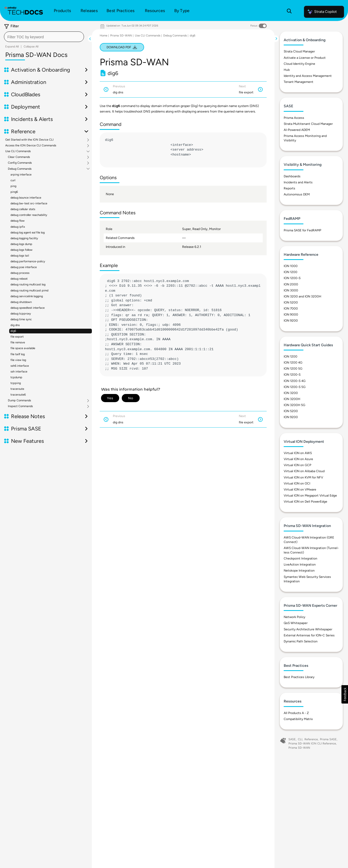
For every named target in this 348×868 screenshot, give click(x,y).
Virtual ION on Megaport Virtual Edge (310, 496)
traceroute (17, 389)
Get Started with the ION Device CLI (29, 140)
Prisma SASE (26, 429)
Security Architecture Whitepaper (308, 629)
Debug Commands (20, 169)
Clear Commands (19, 157)
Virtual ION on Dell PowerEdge (305, 502)
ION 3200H (292, 399)
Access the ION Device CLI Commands (31, 146)
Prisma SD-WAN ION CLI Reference (312, 744)
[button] (345, 694)
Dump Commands (19, 401)
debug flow (18, 221)
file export (17, 337)
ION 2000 (291, 284)
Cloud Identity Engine (299, 64)
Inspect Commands (20, 406)
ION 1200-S (292, 278)
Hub (287, 70)
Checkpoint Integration (300, 558)
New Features (27, 441)
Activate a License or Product (305, 58)
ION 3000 (291, 290)
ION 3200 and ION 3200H (302, 296)
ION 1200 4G (293, 363)
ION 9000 (291, 315)
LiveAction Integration (300, 565)
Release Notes (28, 416)
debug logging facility (24, 238)
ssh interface (19, 372)
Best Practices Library (299, 677)
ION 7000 (291, 308)
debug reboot (19, 279)
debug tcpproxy (21, 314)
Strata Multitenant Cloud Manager (308, 124)
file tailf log (18, 354)
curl (13, 180)
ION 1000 (291, 266)
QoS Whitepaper (296, 623)
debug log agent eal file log (28, 233)
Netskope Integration (299, 571)
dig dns (15, 325)
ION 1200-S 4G (295, 381)
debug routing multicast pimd (29, 291)
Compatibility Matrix (298, 719)
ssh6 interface (20, 366)
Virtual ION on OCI (297, 483)
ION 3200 (291, 393)
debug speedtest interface (28, 308)
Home (104, 36)
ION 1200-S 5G (295, 387)
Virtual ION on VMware (300, 489)
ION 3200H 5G (294, 405)
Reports (289, 188)
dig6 (13, 331)
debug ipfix (18, 227)
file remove (18, 342)
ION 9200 (291, 321)
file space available (23, 348)
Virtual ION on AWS (298, 453)
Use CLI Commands (18, 151)
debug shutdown (21, 302)
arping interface (21, 175)
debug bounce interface (26, 198)
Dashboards (292, 176)
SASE (292, 739)
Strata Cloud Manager (299, 51)
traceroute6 (18, 395)
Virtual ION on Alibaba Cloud (304, 471)
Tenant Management (299, 82)
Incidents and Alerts (298, 182)
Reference (23, 131)
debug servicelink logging (27, 296)
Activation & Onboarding (41, 70)
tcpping (16, 383)
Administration (29, 82)
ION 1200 (291, 272)
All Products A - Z (296, 713)
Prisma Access (294, 118)
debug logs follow (22, 250)
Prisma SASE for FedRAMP (302, 230)
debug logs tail (20, 256)
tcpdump (16, 377)
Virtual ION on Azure (298, 459)
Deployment (26, 107)
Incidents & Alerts (32, 119)
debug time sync (21, 319)
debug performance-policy (28, 261)
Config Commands (20, 163)
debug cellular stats (23, 209)
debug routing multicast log (28, 284)
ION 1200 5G (293, 369)
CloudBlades (26, 94)
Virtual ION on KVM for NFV (303, 477)
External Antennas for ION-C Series (309, 635)
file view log (18, 360)
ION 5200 (291, 302)
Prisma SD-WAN (121, 36)
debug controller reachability (29, 215)
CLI (300, 739)
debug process (20, 273)
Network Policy (294, 617)
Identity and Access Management (308, 76)
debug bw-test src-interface (29, 203)
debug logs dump (21, 244)
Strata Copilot (322, 12)
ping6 (14, 192)
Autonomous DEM (297, 194)
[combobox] (44, 37)
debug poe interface (24, 267)
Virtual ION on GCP (297, 465)
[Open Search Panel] (289, 12)
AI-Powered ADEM (297, 130)
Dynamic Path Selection (301, 641)
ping (13, 186)
